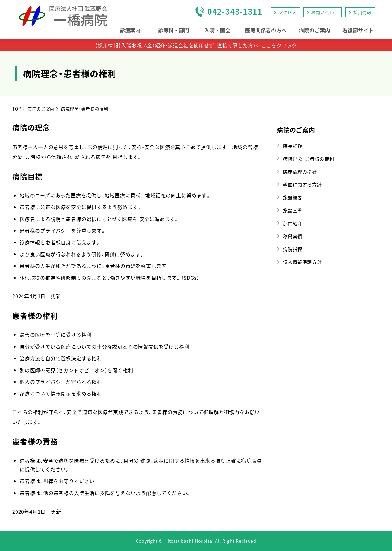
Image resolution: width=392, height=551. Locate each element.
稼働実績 (293, 236)
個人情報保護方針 (302, 262)
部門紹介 (293, 223)
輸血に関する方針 (302, 184)
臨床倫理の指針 (300, 172)
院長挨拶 (293, 146)
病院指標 (293, 249)
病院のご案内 (296, 130)
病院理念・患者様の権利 (309, 159)
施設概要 (293, 197)
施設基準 (293, 210)
